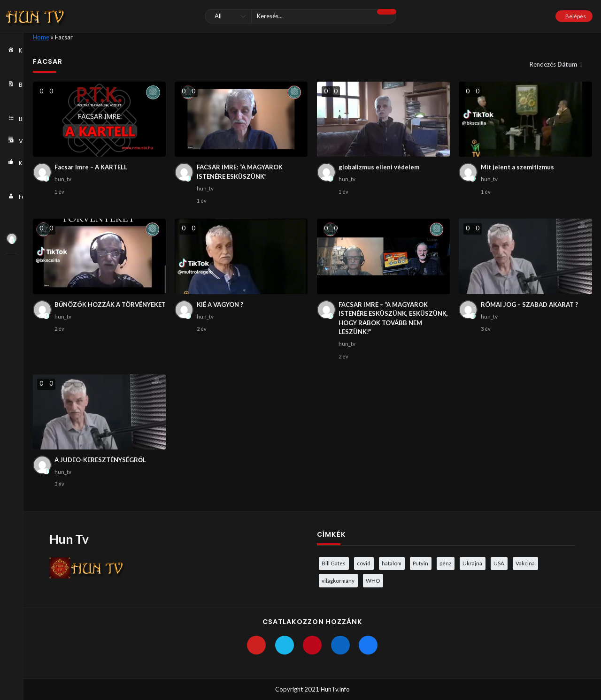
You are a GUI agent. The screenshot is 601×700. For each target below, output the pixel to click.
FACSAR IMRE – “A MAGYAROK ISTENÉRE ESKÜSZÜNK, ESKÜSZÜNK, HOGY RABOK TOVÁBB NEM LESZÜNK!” (393, 318)
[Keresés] (300, 16)
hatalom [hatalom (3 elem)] (392, 563)
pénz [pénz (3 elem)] (445, 563)
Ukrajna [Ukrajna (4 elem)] (472, 563)
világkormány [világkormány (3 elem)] (338, 580)
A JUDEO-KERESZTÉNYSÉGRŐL (100, 460)
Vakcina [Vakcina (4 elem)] (525, 563)
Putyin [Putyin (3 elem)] (420, 563)
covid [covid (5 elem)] (364, 563)
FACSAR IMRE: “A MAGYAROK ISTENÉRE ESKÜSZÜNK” (240, 172)
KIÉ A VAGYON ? (220, 304)
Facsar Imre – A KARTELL (91, 167)
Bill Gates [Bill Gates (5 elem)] (334, 563)
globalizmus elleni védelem (379, 167)
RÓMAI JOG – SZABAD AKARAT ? (529, 304)
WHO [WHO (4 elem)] (373, 580)
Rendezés (554, 64)
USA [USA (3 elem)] (499, 563)
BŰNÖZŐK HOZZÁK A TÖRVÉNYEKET (110, 304)
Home (41, 37)
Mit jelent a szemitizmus (517, 167)
